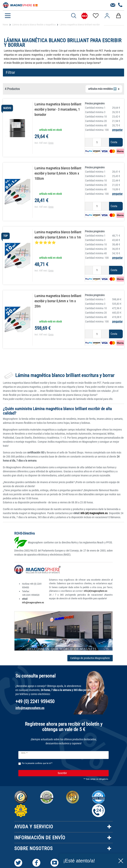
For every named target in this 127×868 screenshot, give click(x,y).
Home (5, 25)
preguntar (117, 130)
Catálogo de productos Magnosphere (90, 659)
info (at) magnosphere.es (94, 514)
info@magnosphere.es (33, 603)
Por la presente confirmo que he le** (37, 764)
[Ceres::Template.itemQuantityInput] (95, 142)
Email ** (24, 754)
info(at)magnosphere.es (96, 592)
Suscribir (82, 774)
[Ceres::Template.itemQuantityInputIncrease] (103, 142)
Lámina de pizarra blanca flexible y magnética (34, 25)
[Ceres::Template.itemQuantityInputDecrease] (87, 142)
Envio (53, 143)
